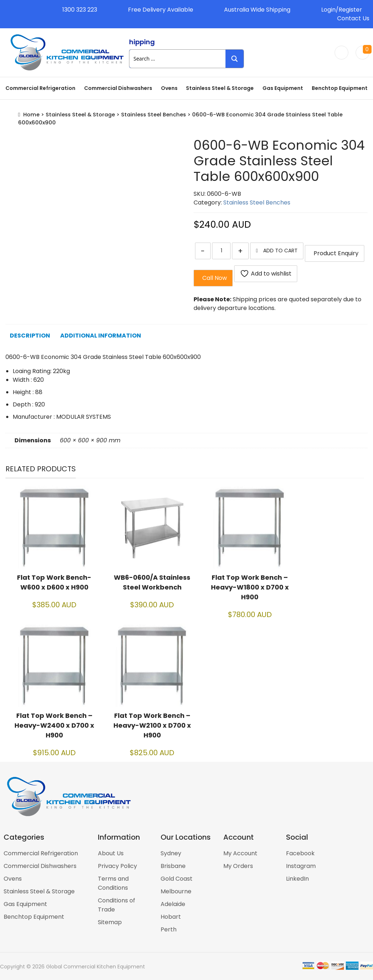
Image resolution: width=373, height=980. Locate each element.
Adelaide (173, 904)
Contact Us (353, 18)
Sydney (171, 853)
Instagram (301, 866)
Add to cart (280, 251)
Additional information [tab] (101, 336)
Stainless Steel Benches (154, 115)
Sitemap (110, 922)
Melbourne (176, 891)
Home (31, 115)
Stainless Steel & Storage (220, 88)
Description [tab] (30, 336)
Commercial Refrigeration (40, 88)
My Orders (238, 866)
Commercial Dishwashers (118, 88)
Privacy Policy (117, 866)
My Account (240, 853)
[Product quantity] (221, 251)
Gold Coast (177, 879)
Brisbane (173, 866)
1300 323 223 (80, 10)
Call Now (213, 278)
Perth (169, 929)
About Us (111, 853)
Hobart (171, 917)
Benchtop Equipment (340, 88)
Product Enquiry (335, 253)
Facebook (300, 853)
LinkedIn (297, 879)
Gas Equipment (283, 88)
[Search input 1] (178, 59)
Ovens (169, 88)
